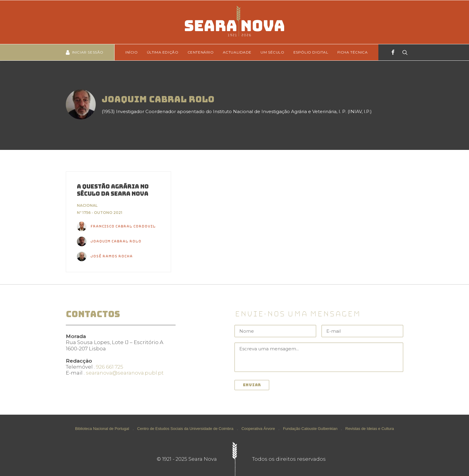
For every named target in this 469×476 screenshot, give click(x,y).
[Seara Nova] (234, 22)
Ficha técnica (353, 52)
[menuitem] (134, 52)
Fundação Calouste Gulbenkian (310, 429)
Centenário (201, 52)
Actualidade (237, 52)
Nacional (87, 205)
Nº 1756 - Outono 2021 (100, 213)
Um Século (272, 52)
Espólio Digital (311, 52)
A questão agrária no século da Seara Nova (113, 190)
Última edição (163, 52)
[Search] (403, 52)
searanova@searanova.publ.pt (125, 373)
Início (132, 52)
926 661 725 (110, 367)
